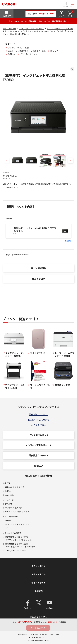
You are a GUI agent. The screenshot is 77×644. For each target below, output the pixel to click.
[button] (70, 161)
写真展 (8, 520)
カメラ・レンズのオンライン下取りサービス (27, 51)
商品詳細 (68, 241)
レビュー (9, 491)
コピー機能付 (26, 31)
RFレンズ (54, 51)
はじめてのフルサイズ (15, 487)
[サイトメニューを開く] (73, 5)
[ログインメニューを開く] (66, 5)
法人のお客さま (38, 574)
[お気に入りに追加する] (72, 69)
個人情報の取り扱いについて (39, 637)
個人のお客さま (9, 28)
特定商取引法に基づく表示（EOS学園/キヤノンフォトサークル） (21, 545)
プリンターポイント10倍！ (19, 48)
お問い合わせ (23, 634)
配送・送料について (39, 414)
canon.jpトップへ (38, 617)
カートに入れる (38, 628)
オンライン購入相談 (14, 508)
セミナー (9, 528)
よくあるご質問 (39, 425)
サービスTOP (8, 500)
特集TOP (7, 483)
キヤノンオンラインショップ (31, 28)
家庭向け (13, 31)
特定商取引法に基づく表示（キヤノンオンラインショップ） (19, 538)
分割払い (12, 54)
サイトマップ (35, 634)
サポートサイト (38, 583)
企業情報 (39, 591)
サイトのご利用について (50, 634)
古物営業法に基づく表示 (16, 550)
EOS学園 (9, 504)
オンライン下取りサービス (39, 445)
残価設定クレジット (39, 455)
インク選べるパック (29, 54)
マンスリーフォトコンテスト (17, 524)
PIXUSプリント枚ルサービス (17, 512)
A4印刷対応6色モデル (43, 31)
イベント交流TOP (10, 516)
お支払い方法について (39, 420)
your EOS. (9, 495)
